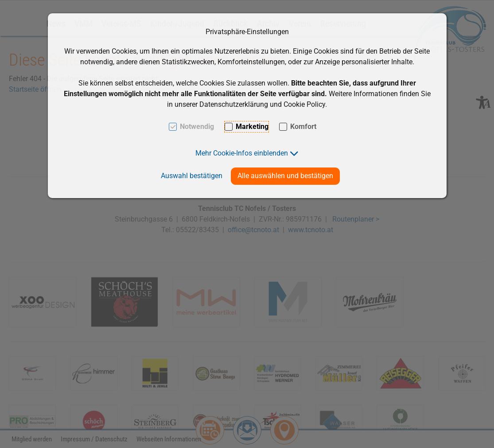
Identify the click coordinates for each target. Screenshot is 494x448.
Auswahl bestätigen (192, 176)
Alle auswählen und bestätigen (285, 176)
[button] (247, 153)
